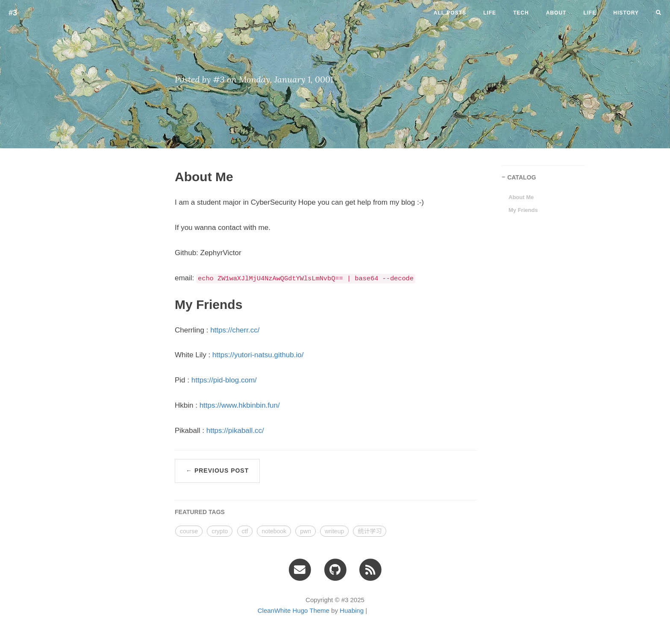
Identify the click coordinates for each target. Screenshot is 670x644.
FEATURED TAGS (200, 512)
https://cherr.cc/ (235, 330)
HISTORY (626, 13)
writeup (334, 531)
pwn (306, 531)
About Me (521, 197)
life (490, 13)
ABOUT (556, 13)
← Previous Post (217, 471)
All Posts (450, 13)
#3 (13, 13)
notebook (274, 531)
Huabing (352, 610)
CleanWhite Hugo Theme (294, 610)
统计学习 (370, 531)
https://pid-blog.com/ (224, 380)
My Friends (523, 210)
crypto (220, 531)
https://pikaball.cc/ (235, 431)
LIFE (590, 13)
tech (521, 13)
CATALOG (522, 177)
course (189, 531)
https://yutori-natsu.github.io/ (258, 355)
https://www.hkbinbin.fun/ (240, 405)
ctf (245, 531)
